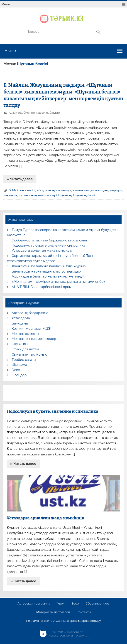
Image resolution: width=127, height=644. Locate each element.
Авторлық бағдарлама (30, 313)
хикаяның (10, 195)
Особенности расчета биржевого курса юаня (49, 240)
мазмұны (102, 190)
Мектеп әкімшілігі (26, 334)
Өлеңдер (19, 375)
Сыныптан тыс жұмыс (29, 354)
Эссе (16, 370)
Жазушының (46, 190)
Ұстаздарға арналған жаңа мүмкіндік (42, 251)
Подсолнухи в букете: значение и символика (49, 246)
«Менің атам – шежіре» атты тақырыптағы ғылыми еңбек (59, 282)
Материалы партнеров (53, 612)
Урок (61, 604)
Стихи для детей (25, 349)
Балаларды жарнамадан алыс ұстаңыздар (46, 271)
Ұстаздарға (21, 318)
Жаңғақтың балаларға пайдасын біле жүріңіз (49, 266)
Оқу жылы (20, 344)
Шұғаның (65, 195)
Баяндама (20, 323)
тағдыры (116, 190)
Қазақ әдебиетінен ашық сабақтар (34, 113)
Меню (6, 4)
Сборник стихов (98, 604)
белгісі (30, 190)
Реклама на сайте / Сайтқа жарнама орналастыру (63, 621)
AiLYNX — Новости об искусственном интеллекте (68, 634)
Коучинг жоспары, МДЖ (32, 329)
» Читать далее (20, 179)
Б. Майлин (16, 190)
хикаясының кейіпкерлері (38, 195)
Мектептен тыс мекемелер (34, 339)
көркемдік (64, 190)
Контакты (84, 612)
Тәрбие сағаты (24, 360)
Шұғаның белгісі (85, 195)
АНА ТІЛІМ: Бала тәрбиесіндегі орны (42, 287)
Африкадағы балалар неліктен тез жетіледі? (48, 276)
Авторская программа (34, 604)
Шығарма (20, 365)
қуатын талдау (83, 190)
